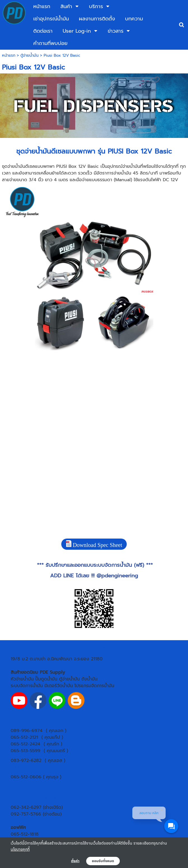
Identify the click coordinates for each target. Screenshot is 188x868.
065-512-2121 (24, 737)
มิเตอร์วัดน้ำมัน (59, 686)
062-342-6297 (26, 807)
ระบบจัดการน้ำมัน (27, 686)
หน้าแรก (9, 55)
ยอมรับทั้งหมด (103, 861)
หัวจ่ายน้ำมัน (22, 679)
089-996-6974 (27, 731)
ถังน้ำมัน (89, 679)
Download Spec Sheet (94, 544)
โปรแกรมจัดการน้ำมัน (94, 686)
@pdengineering (117, 576)
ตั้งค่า (75, 861)
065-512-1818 (25, 834)
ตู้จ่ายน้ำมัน (30, 55)
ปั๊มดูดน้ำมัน (46, 679)
